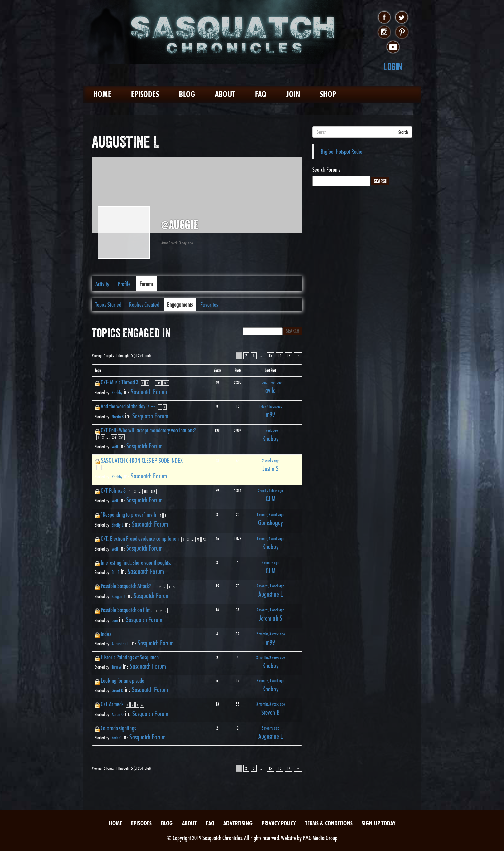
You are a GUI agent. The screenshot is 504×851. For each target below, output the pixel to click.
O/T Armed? (112, 704)
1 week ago (271, 430)
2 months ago (270, 563)
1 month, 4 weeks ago (270, 539)
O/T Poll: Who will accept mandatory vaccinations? (148, 430)
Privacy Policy (279, 823)
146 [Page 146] (158, 383)
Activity (102, 284)
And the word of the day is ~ (128, 406)
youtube (393, 47)
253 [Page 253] (114, 437)
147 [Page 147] (166, 383)
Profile (124, 284)
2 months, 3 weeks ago (271, 634)
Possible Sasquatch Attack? (126, 586)
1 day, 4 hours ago (271, 406)
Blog (187, 94)
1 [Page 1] (143, 383)
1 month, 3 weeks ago (270, 514)
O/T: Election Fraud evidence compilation (140, 539)
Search (403, 132)
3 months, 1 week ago (270, 681)
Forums (146, 284)
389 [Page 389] (153, 491)
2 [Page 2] (246, 355)
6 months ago (270, 728)
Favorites (209, 304)
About (225, 94)
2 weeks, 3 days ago (270, 490)
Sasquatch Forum (149, 392)
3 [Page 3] (254, 355)
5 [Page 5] (119, 468)
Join (293, 94)
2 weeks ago (271, 461)
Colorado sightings (118, 728)
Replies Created (144, 304)
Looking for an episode (123, 681)
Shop (328, 94)
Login (393, 66)
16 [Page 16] (280, 355)
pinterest (402, 32)
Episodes (145, 94)
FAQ (261, 94)
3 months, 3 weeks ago (271, 704)
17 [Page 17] (289, 355)
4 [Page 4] (114, 468)
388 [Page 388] (146, 491)
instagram (384, 32)
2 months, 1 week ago (270, 586)
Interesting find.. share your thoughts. (136, 563)
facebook (384, 18)
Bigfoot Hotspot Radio (342, 151)
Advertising (238, 823)
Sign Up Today (379, 823)
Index (106, 634)
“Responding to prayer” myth (128, 514)
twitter (402, 18)
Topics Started (108, 304)
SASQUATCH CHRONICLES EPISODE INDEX (142, 460)
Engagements (180, 304)
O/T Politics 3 (113, 490)
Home (102, 94)
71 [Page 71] (198, 539)
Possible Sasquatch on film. (126, 610)
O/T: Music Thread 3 (119, 382)
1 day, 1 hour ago (270, 382)
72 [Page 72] (204, 539)
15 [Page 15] (270, 355)
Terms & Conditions (329, 823)
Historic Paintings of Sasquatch (130, 657)
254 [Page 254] (121, 437)
